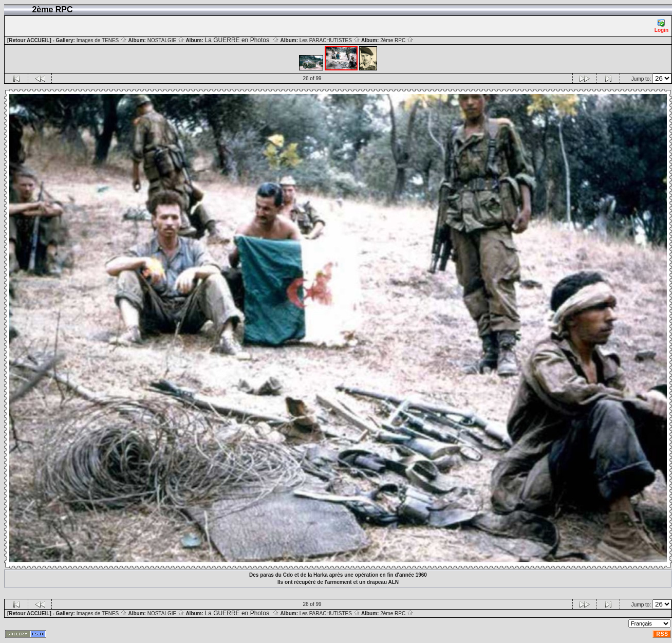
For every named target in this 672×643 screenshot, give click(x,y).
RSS (662, 634)
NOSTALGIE (166, 40)
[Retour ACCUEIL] (29, 40)
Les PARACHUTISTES (330, 40)
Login (661, 26)
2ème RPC (397, 40)
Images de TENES (102, 40)
